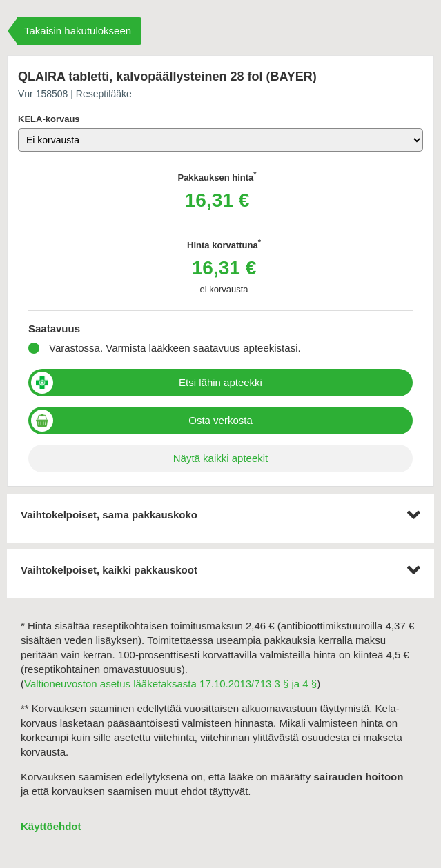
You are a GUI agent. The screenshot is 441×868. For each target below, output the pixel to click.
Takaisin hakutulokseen (78, 31)
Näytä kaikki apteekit (221, 458)
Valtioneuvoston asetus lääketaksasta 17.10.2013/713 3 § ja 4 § (170, 684)
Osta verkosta (220, 420)
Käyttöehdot (51, 826)
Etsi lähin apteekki (220, 382)
